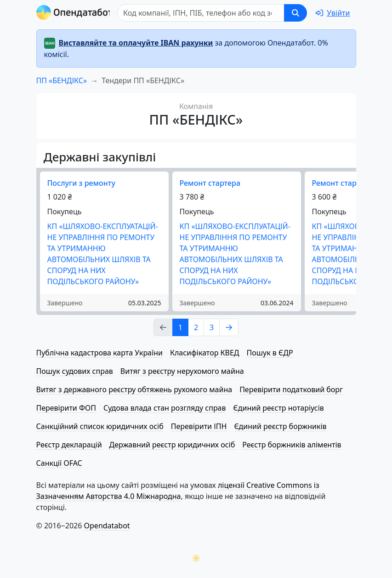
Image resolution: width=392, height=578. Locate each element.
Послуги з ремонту (81, 183)
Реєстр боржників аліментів (292, 445)
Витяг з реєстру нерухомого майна (182, 371)
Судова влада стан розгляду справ (165, 408)
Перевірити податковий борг (291, 389)
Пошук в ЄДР (270, 353)
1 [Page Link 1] (180, 327)
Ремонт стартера (210, 183)
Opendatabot (107, 526)
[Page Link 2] (229, 327)
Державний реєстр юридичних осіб (172, 445)
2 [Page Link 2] (196, 327)
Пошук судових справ (75, 371)
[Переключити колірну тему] (196, 558)
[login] (333, 13)
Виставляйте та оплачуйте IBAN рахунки (136, 43)
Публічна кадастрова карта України (99, 353)
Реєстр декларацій (69, 445)
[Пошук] (204, 13)
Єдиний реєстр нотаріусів (279, 408)
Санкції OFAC (59, 463)
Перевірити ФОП (66, 408)
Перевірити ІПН (199, 426)
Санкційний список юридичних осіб (100, 426)
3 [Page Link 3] (212, 327)
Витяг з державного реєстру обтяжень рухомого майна (134, 389)
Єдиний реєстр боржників (280, 426)
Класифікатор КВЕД (205, 353)
